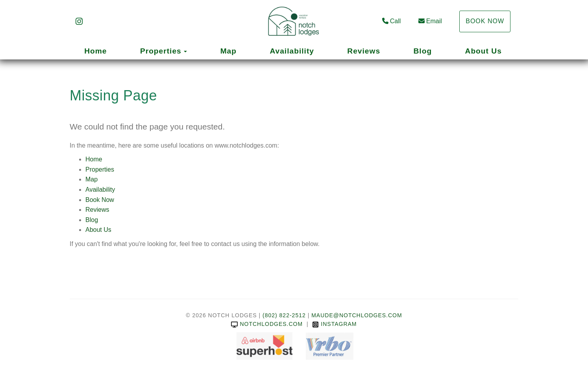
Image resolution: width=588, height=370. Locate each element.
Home (95, 51)
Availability (292, 51)
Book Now (485, 21)
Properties (161, 51)
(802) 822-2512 (284, 315)
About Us (484, 51)
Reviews (364, 51)
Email (430, 21)
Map (228, 51)
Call (392, 21)
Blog (423, 51)
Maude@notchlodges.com (357, 315)
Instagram (334, 324)
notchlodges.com (267, 324)
